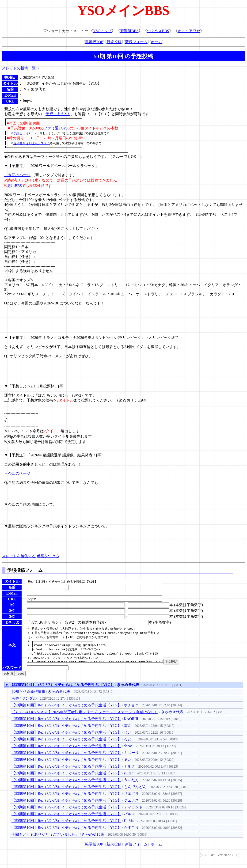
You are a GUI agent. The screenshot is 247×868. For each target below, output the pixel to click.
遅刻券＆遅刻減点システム (32, 143)
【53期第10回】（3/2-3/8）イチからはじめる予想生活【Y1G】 (62, 692)
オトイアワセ (189, 31)
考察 (15, 705)
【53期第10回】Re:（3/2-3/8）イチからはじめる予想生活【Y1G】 (66, 712)
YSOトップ (102, 31)
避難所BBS (129, 31)
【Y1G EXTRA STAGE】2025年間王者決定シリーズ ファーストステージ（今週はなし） (85, 719)
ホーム (156, 42)
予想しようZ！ (58, 114)
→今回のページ (17, 175)
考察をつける (48, 556)
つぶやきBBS (158, 31)
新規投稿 (114, 42)
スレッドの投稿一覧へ (21, 68)
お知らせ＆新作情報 (28, 699)
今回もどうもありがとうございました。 (45, 841)
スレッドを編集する (19, 556)
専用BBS (15, 186)
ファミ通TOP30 (57, 128)
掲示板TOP (94, 42)
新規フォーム (136, 42)
